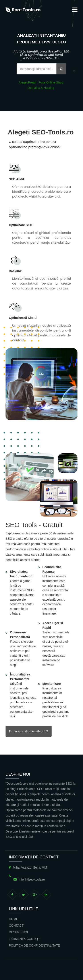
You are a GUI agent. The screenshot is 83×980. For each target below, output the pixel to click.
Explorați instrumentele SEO (29, 731)
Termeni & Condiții (25, 939)
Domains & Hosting (41, 88)
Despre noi (18, 932)
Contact (16, 926)
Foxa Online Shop (51, 82)
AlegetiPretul (27, 82)
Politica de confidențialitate (34, 945)
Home (14, 919)
